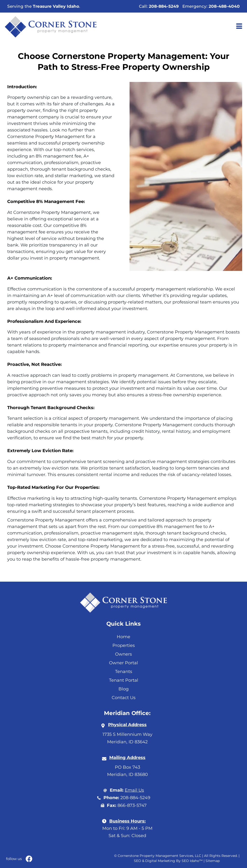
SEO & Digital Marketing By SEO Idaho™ (168, 861)
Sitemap (213, 861)
